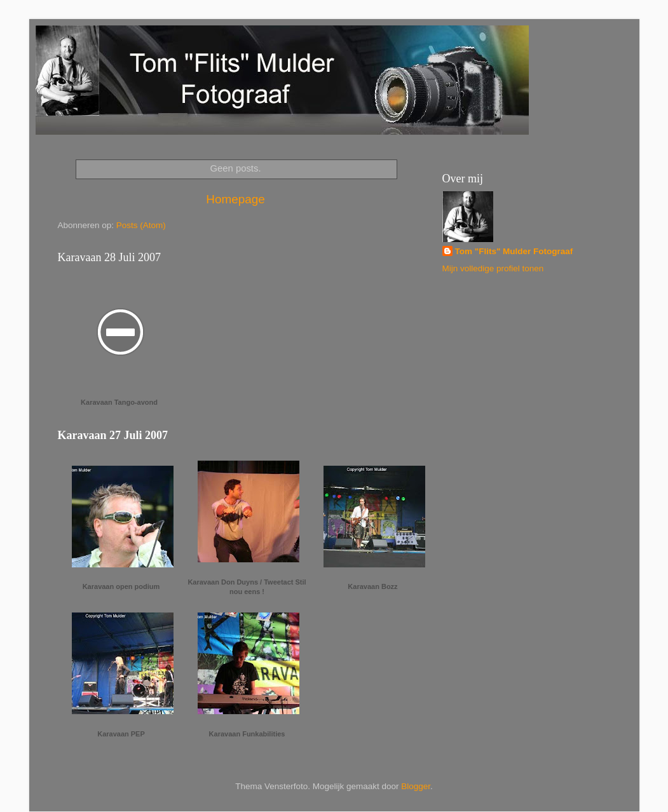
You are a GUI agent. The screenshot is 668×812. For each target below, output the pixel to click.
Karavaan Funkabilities (247, 734)
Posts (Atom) (141, 225)
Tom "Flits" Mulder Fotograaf (514, 251)
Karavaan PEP (121, 734)
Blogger (416, 786)
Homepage (235, 199)
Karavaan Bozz (372, 586)
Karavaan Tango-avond (119, 402)
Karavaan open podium (121, 586)
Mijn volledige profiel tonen (493, 268)
